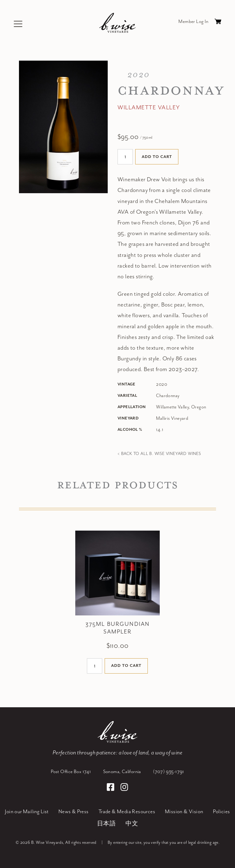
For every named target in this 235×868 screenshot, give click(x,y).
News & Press (74, 812)
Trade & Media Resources (127, 812)
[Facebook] (112, 788)
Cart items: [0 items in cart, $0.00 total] (218, 23)
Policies (221, 812)
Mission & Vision (184, 812)
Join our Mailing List (27, 812)
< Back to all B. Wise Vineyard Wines (159, 454)
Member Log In (193, 22)
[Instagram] (124, 788)
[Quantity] (125, 157)
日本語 (106, 824)
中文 (132, 824)
